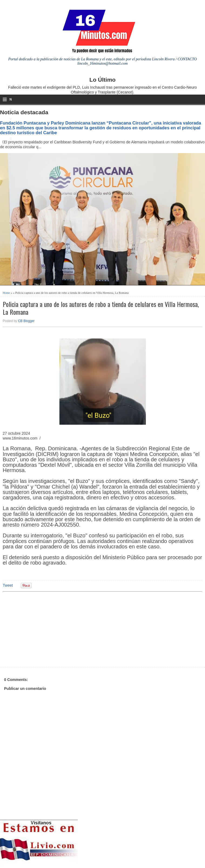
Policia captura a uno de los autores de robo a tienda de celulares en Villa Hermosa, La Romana (101, 308)
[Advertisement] (45, 629)
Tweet (8, 585)
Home (6, 293)
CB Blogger (26, 321)
